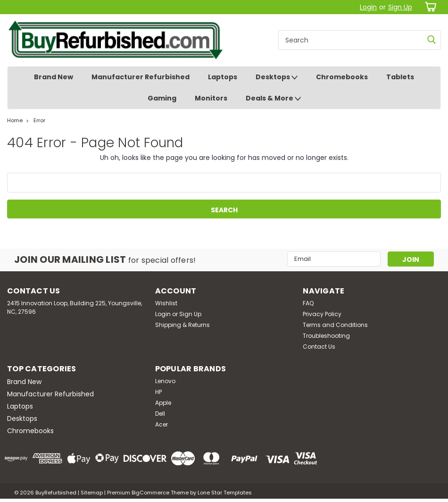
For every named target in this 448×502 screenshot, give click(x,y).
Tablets (400, 77)
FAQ (308, 303)
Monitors (211, 98)
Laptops (223, 77)
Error (39, 120)
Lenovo (165, 381)
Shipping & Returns (183, 325)
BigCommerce (150, 493)
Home (15, 120)
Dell (160, 414)
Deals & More (273, 99)
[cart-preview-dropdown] (429, 7)
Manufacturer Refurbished (141, 77)
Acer (162, 424)
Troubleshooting (326, 336)
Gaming (162, 98)
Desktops (277, 77)
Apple (163, 403)
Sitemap (92, 493)
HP (158, 392)
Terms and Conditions (335, 325)
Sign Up (400, 7)
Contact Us (319, 347)
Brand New (54, 77)
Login (368, 7)
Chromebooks (342, 77)
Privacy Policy (322, 314)
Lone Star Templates (225, 493)
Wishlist (166, 303)
